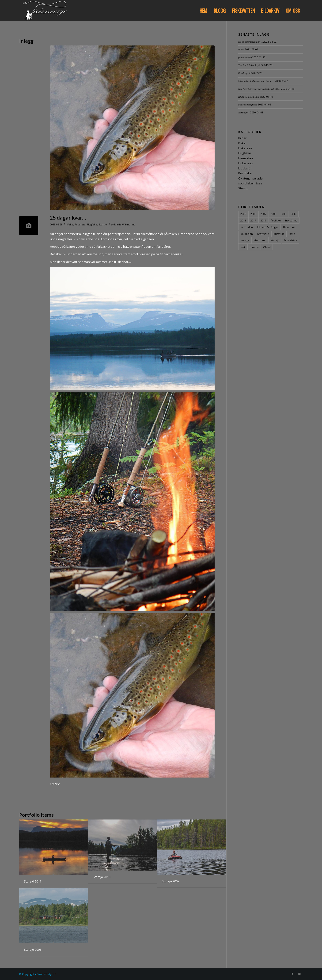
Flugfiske (92, 224)
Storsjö (103, 224)
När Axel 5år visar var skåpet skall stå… (259, 89)
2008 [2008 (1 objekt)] (273, 214)
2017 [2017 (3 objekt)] (253, 220)
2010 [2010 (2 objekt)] (294, 214)
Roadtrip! (243, 73)
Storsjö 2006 (33, 950)
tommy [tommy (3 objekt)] (254, 247)
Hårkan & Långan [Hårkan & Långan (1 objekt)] (268, 227)
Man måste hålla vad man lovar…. (256, 81)
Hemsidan (246, 158)
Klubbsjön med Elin (249, 97)
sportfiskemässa (250, 183)
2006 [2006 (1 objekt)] (253, 214)
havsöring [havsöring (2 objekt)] (291, 220)
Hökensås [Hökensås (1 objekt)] (289, 227)
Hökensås (246, 163)
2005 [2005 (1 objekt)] (243, 214)
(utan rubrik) (245, 57)
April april (244, 112)
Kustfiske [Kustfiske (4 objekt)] (279, 234)
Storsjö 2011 (33, 881)
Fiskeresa (80, 224)
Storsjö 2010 (102, 877)
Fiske (70, 224)
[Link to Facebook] (292, 974)
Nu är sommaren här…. (251, 42)
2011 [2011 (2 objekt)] (243, 220)
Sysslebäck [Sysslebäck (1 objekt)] (290, 240)
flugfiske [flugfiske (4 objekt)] (276, 220)
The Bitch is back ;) (248, 65)
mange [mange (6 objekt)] (245, 240)
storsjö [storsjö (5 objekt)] (275, 240)
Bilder (242, 138)
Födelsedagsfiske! (248, 105)
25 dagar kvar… (68, 218)
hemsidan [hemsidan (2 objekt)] (247, 227)
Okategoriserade (250, 178)
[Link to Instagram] (299, 974)
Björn (241, 49)
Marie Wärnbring (125, 224)
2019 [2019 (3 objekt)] (263, 220)
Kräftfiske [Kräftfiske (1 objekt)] (263, 234)
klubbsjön (245, 168)
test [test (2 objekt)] (243, 247)
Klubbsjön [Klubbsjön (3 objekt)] (247, 234)
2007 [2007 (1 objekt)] (263, 214)
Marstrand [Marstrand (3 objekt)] (260, 240)
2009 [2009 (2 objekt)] (284, 214)
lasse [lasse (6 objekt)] (292, 234)
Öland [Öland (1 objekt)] (267, 247)
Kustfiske (245, 173)
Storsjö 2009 (170, 881)
